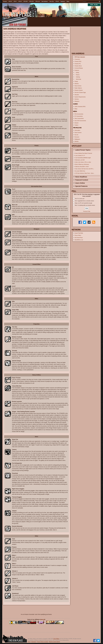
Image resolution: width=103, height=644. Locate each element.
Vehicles (77, 99)
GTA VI (10, 1)
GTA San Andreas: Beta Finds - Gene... (85, 173)
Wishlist (77, 141)
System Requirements (80, 97)
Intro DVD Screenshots (80, 121)
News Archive (78, 86)
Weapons (77, 101)
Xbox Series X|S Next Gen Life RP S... (85, 169)
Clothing (77, 77)
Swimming (78, 79)
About (29, 642)
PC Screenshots (79, 116)
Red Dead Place (79, 238)
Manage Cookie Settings (54, 642)
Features (77, 70)
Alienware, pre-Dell (80, 160)
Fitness (77, 75)
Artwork (76, 123)
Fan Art (76, 135)
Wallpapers (77, 139)
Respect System (79, 90)
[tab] (87, 150)
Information (77, 130)
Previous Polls (87, 211)
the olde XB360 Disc (80, 171)
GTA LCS (38, 1)
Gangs (76, 81)
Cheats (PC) (78, 64)
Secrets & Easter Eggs (80, 92)
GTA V (15, 1)
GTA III (57, 1)
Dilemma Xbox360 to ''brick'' (82, 167)
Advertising (34, 642)
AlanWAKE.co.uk (79, 240)
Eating (77, 73)
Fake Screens (78, 133)
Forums (5, 1)
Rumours (77, 137)
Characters (77, 59)
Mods (68, 1)
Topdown (63, 1)
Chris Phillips (56, 639)
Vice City (52, 1)
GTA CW (25, 1)
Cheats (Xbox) (78, 66)
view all (42, 620)
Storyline (77, 95)
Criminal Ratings (79, 68)
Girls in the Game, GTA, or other (83, 162)
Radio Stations (78, 88)
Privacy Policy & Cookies (43, 642)
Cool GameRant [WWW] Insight (83, 158)
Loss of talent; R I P (80, 155)
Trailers (76, 125)
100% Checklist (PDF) (80, 107)
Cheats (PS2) (78, 61)
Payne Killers (78, 235)
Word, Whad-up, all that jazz (82, 164)
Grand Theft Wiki (79, 233)
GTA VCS (31, 1)
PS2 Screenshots (79, 114)
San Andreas (45, 1)
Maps (76, 109)
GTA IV (20, 1)
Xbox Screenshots (79, 118)
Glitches (77, 84)
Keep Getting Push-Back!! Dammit (84, 153)
